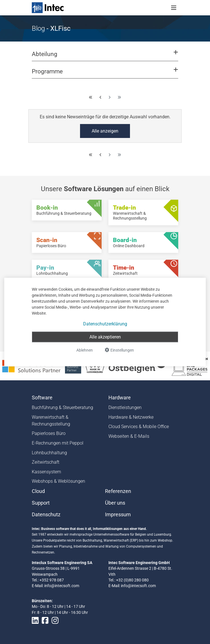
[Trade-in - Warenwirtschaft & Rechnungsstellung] (143, 212)
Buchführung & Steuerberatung (62, 407)
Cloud (38, 491)
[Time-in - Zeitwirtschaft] (143, 270)
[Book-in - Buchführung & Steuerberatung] (67, 210)
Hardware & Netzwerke (131, 417)
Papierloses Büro (49, 433)
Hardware (120, 398)
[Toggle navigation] (174, 8)
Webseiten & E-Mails (129, 436)
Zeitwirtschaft (46, 462)
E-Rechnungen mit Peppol (58, 443)
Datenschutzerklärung (105, 324)
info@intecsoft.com (62, 586)
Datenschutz (46, 515)
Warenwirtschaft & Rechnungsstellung (51, 421)
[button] (105, 57)
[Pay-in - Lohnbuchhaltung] (67, 270)
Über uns (115, 503)
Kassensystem (46, 472)
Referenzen (118, 491)
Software (42, 398)
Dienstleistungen (125, 407)
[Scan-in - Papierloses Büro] (67, 242)
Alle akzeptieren (105, 337)
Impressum (118, 515)
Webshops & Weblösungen (58, 481)
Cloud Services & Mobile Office (139, 427)
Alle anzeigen (105, 131)
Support (41, 503)
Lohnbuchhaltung (49, 453)
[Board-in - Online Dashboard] (143, 242)
